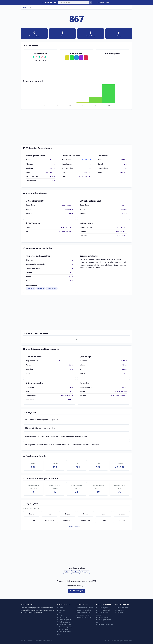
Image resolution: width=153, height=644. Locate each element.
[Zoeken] (74, 2)
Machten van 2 (63, 629)
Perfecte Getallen (64, 622)
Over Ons (61, 610)
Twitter (67, 572)
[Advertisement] (76, 127)
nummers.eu (49, 2)
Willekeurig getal (76, 591)
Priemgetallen (63, 617)
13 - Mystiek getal (103, 610)
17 (86, 160)
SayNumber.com (122, 608)
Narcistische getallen (84, 617)
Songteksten (120, 610)
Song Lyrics (119, 612)
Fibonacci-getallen (64, 620)
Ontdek (100, 2)
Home (25, 7)
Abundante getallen (83, 615)
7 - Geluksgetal (102, 608)
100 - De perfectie (103, 617)
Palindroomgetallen (65, 627)
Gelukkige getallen (84, 612)
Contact (60, 612)
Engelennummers (64, 624)
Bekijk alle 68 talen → (76, 526)
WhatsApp (85, 572)
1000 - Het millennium (104, 624)
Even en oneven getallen (85, 608)
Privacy (59, 615)
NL (108, 2)
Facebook (76, 572)
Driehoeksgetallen (84, 610)
